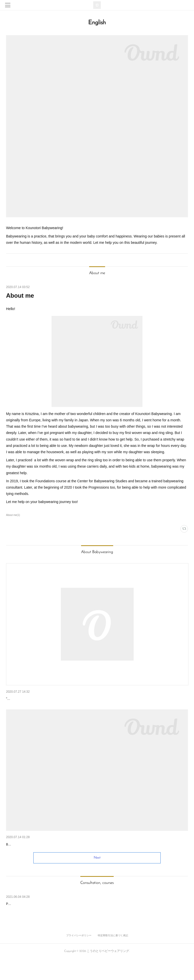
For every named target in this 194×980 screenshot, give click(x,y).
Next (97, 878)
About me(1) (13, 515)
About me (20, 296)
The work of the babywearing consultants (38, 699)
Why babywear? (19, 857)
